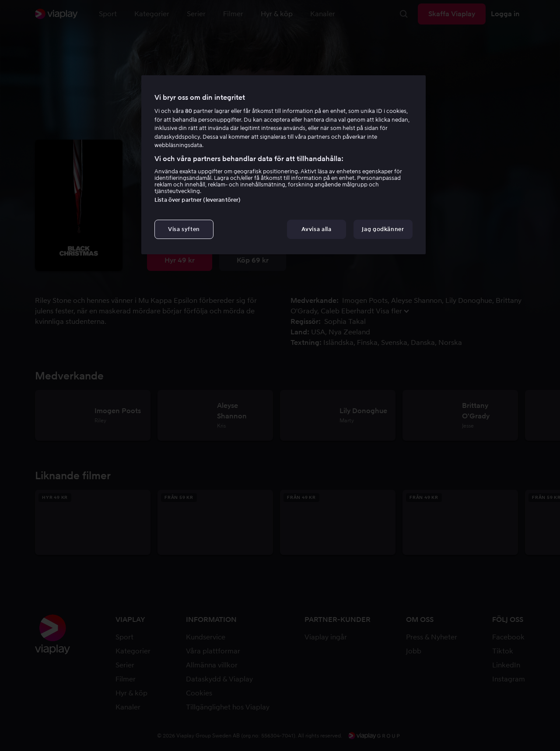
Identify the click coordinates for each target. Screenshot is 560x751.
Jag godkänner (383, 229)
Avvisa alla (316, 229)
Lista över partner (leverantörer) (198, 200)
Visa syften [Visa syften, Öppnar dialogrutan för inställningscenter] (184, 229)
